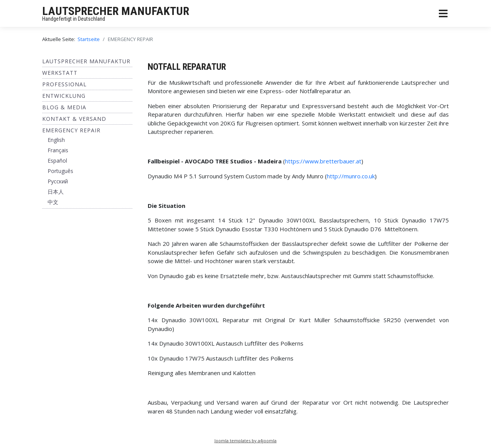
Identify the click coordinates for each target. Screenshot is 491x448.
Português (60, 171)
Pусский (58, 181)
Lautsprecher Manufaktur (86, 61)
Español (57, 161)
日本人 (56, 192)
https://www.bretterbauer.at (323, 161)
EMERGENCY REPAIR (71, 130)
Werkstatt (60, 73)
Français (58, 150)
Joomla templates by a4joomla (245, 441)
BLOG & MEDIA (64, 107)
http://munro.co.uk (351, 176)
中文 (53, 202)
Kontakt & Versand (74, 119)
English (56, 140)
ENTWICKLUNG (64, 96)
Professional (64, 84)
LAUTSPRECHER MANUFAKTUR (116, 11)
